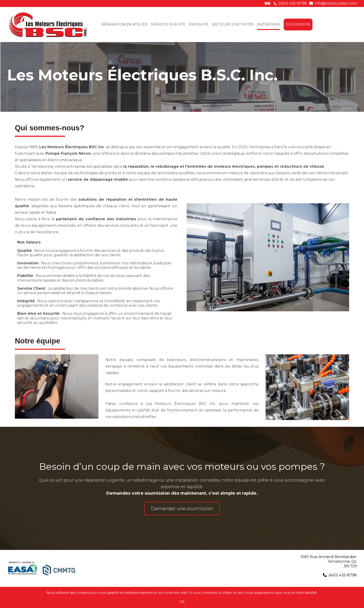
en (267, 3)
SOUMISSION (298, 24)
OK (182, 602)
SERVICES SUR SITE (168, 24)
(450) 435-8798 (293, 3)
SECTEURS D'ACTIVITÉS (233, 24)
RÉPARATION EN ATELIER (124, 24)
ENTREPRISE (269, 24)
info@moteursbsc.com (336, 3)
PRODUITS (199, 24)
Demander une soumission (182, 509)
